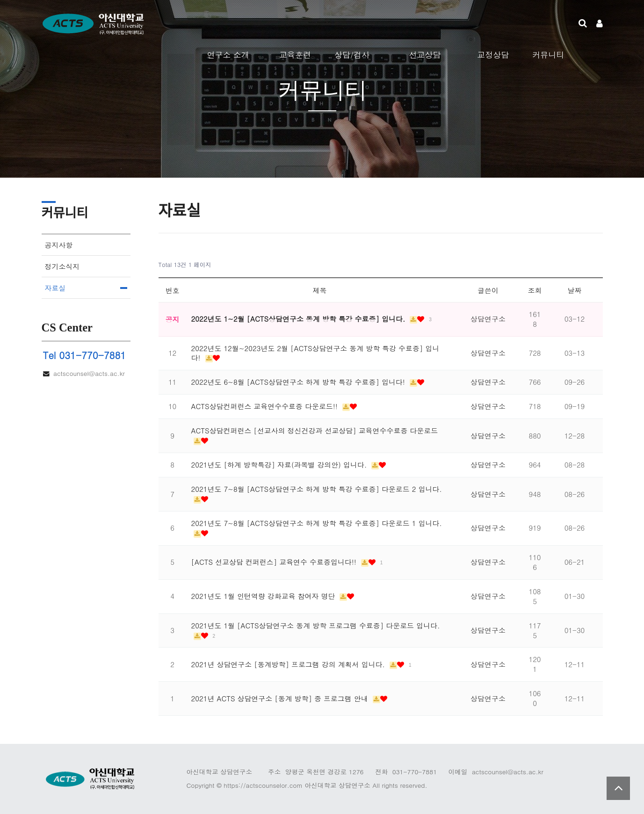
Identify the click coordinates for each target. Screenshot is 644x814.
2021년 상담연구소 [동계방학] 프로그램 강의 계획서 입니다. (289, 664)
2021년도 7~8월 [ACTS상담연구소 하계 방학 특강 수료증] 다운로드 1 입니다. (317, 523)
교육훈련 (295, 55)
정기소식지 (62, 266)
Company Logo (116, 23)
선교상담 (425, 55)
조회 (535, 290)
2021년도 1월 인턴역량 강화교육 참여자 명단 (264, 596)
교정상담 (493, 55)
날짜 (575, 290)
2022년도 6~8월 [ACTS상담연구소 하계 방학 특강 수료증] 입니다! (299, 382)
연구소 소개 (228, 55)
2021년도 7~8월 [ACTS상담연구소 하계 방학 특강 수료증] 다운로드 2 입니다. (317, 489)
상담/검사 (352, 55)
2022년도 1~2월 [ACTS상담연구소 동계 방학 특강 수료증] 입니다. (300, 319)
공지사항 (59, 245)
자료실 (55, 288)
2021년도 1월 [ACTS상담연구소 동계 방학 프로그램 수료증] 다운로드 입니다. (316, 625)
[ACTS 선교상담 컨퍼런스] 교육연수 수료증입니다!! (275, 562)
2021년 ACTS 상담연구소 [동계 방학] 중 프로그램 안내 (281, 698)
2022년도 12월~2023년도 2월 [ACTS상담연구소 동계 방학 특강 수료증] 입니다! (315, 353)
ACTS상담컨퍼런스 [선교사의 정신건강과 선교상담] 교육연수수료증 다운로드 (315, 430)
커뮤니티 (548, 55)
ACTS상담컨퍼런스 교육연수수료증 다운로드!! (266, 406)
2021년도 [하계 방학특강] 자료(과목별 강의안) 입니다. (280, 465)
